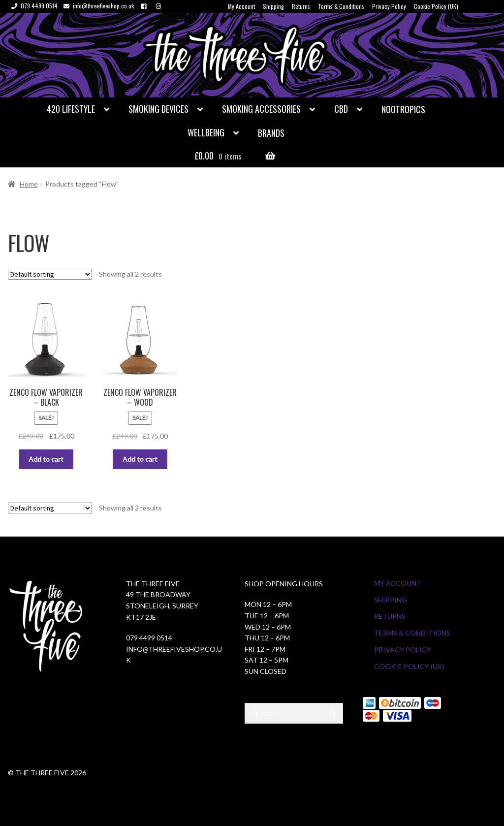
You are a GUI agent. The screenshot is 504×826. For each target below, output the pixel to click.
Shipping (273, 6)
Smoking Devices (158, 109)
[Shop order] (50, 274)
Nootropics (403, 109)
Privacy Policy (389, 6)
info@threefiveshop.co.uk (97, 6)
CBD (341, 109)
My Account (241, 6)
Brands (271, 133)
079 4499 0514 (33, 6)
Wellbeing (206, 132)
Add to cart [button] (46, 459)
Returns (301, 6)
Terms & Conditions (341, 6)
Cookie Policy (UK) (436, 6)
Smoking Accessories (261, 109)
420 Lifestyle (71, 109)
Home (29, 184)
